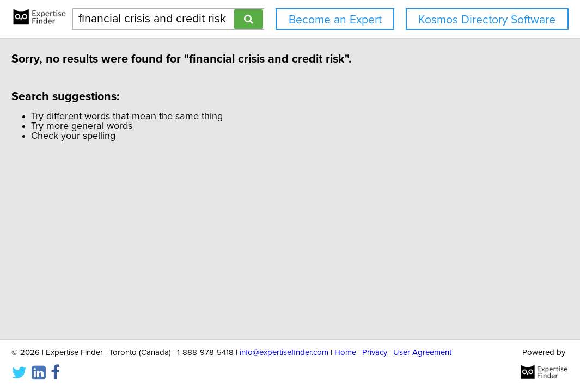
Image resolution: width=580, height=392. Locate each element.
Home (345, 351)
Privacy (375, 351)
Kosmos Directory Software (487, 20)
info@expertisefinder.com (284, 351)
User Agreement (422, 351)
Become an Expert (335, 20)
